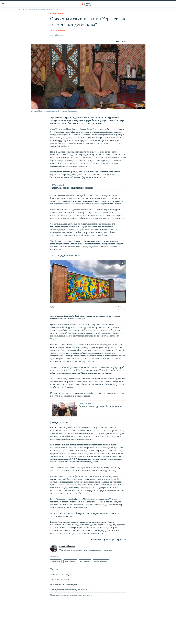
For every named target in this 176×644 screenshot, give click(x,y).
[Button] (121, 42)
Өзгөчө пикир (57, 14)
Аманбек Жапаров (58, 31)
